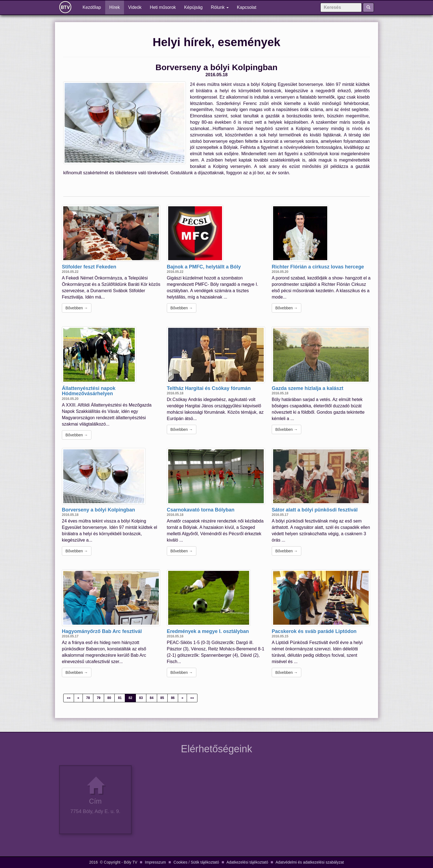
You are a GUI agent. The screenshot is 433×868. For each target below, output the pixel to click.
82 (130, 698)
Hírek (115, 7)
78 (88, 698)
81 (120, 698)
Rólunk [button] (220, 7)
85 (162, 698)
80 (109, 698)
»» (192, 698)
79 (98, 698)
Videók (135, 7)
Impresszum (155, 862)
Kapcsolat (247, 7)
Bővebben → (77, 308)
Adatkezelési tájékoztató (247, 862)
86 (173, 698)
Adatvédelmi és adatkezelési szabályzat (310, 862)
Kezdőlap (94, 7)
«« (69, 698)
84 (151, 698)
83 (141, 698)
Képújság (193, 7)
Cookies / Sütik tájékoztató (196, 862)
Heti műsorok (163, 7)
